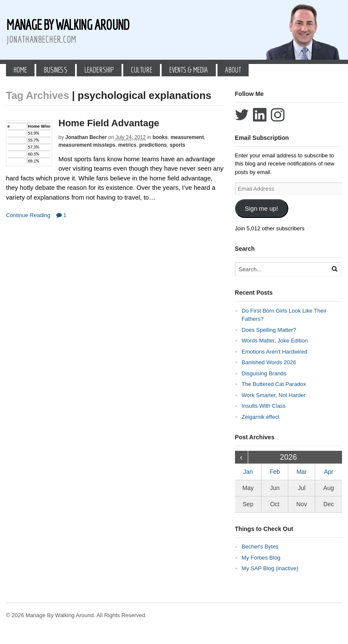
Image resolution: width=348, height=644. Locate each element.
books (160, 137)
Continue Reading (28, 215)
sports (178, 145)
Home (20, 70)
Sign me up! (261, 209)
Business (56, 70)
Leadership (99, 70)
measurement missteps (87, 145)
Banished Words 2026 (269, 362)
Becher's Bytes (260, 547)
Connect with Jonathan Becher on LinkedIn (260, 115)
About (233, 70)
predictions (153, 145)
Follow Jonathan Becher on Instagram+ (278, 115)
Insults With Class (264, 406)
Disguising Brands (264, 373)
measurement (187, 137)
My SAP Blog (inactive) (270, 568)
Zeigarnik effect (261, 417)
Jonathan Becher (86, 137)
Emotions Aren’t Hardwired (275, 352)
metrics (127, 145)
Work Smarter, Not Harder (274, 395)
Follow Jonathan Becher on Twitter (242, 115)
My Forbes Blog (261, 558)
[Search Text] (284, 269)
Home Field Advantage (109, 123)
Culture (142, 70)
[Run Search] (334, 269)
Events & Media (189, 70)
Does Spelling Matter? (269, 330)
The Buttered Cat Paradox (274, 384)
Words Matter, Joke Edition (275, 341)
